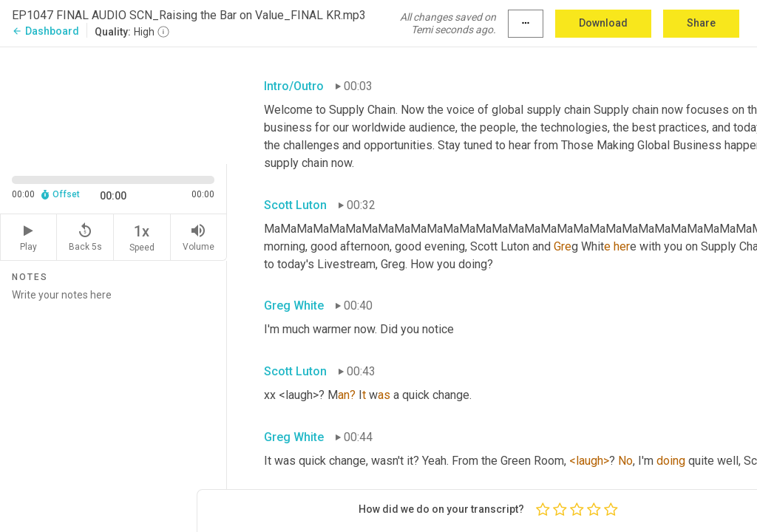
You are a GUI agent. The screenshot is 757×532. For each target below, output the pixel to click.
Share (701, 23)
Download (603, 23)
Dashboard (45, 31)
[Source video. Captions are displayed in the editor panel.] (113, 104)
